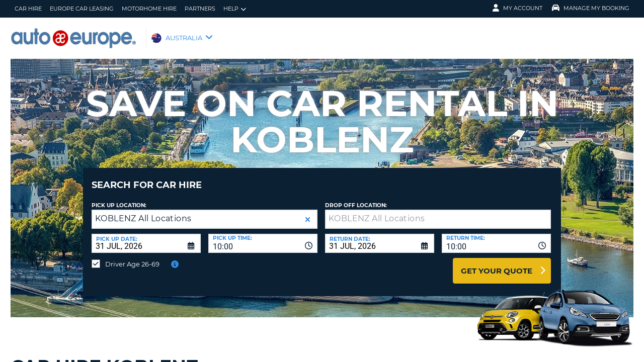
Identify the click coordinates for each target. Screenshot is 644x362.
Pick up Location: (119, 198)
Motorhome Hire (149, 9)
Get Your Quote (497, 263)
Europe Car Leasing (82, 9)
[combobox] (263, 236)
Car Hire (28, 9)
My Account (517, 8)
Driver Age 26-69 (132, 256)
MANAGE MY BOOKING (591, 8)
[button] (308, 212)
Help (235, 9)
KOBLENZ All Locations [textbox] (143, 211)
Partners (200, 9)
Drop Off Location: (356, 198)
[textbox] (438, 212)
